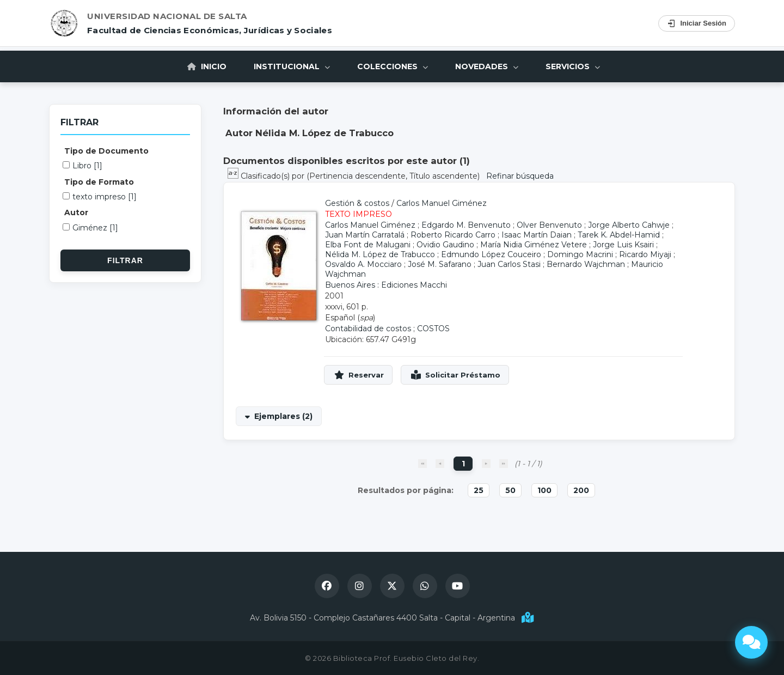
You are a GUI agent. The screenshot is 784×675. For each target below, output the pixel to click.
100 (544, 490)
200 (581, 490)
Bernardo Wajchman (586, 264)
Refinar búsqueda (520, 176)
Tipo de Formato (99, 182)
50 (510, 490)
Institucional (292, 66)
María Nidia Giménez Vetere (534, 245)
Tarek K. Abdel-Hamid (619, 235)
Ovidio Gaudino (445, 245)
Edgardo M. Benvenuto (466, 225)
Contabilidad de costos (368, 329)
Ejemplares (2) (283, 416)
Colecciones (393, 66)
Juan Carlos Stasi (509, 264)
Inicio (207, 66)
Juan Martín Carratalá (365, 235)
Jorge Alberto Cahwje (629, 225)
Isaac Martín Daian (537, 235)
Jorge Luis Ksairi (623, 245)
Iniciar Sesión (697, 23)
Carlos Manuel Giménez (442, 203)
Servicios (573, 66)
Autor (76, 212)
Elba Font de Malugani (368, 245)
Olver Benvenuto (549, 225)
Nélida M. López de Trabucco (380, 254)
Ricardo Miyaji (645, 254)
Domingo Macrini (580, 254)
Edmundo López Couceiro (491, 254)
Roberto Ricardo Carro (453, 235)
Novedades (487, 66)
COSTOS (433, 329)
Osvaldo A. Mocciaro (363, 264)
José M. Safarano (440, 264)
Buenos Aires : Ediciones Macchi (386, 285)
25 (479, 490)
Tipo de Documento (106, 151)
